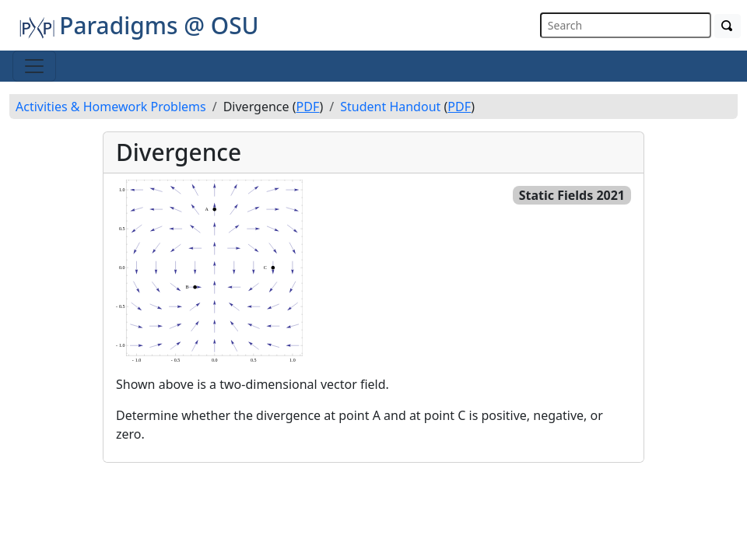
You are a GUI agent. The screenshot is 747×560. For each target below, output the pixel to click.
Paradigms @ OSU (139, 25)
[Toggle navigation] (34, 66)
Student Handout (390, 107)
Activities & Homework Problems (111, 107)
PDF (308, 107)
